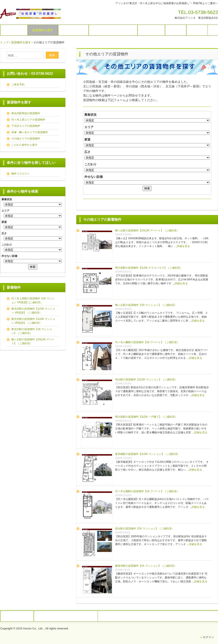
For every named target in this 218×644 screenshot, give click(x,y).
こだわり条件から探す (24, 145)
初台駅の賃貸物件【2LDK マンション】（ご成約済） (146, 380)
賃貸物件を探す (43, 30)
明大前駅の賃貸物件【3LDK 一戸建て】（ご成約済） (146, 417)
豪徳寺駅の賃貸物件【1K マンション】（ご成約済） (146, 566)
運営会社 (197, 30)
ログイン (208, 637)
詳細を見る (183, 246)
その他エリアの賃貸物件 (26, 139)
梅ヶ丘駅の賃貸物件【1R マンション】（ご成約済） (146, 305)
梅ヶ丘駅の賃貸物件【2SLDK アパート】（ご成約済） (147, 230)
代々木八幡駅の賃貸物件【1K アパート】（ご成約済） (147, 342)
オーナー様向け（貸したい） (113, 30)
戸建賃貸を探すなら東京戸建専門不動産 (66, 616)
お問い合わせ (151, 30)
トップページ (14, 30)
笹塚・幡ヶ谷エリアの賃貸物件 (30, 132)
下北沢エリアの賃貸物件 (26, 126)
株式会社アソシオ (17, 616)
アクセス (176, 30)
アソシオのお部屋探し (30, 14)
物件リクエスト (73, 30)
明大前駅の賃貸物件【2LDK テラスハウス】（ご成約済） (149, 268)
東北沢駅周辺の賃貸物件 (26, 113)
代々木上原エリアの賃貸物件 (28, 120)
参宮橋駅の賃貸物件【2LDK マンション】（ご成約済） (147, 454)
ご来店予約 (18, 85)
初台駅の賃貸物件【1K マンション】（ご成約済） (145, 529)
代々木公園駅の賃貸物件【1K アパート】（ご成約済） (147, 491)
